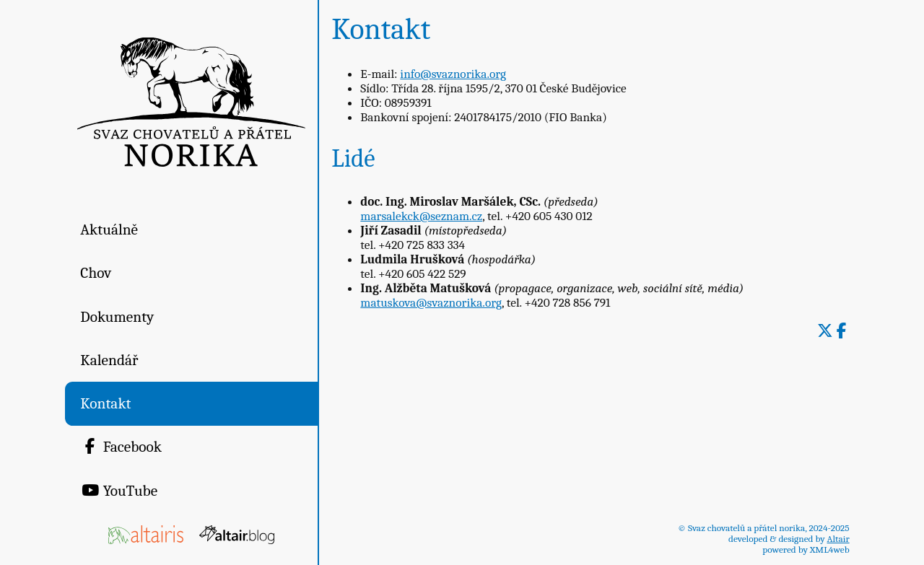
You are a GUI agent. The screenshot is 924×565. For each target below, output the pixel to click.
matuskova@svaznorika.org (431, 302)
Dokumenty (117, 317)
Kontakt (105, 403)
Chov (96, 273)
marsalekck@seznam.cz (421, 216)
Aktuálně (109, 229)
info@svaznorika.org (453, 74)
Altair (838, 539)
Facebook (121, 447)
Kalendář (109, 360)
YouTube (119, 491)
